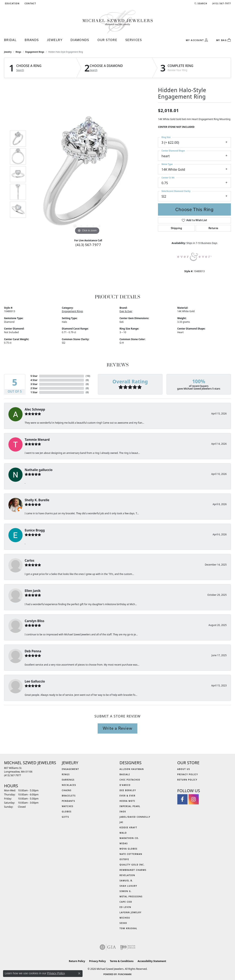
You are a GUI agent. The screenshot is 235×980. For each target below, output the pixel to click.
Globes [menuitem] (67, 812)
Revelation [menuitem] (127, 875)
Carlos (29, 560)
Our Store (107, 40)
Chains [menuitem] (67, 790)
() (88, 376)
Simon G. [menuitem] (126, 891)
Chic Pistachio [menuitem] (130, 780)
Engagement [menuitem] (70, 769)
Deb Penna (33, 651)
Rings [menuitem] (66, 774)
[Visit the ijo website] (128, 947)
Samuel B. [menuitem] (126, 881)
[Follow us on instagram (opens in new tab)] (194, 799)
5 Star (34, 376)
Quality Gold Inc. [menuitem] (132, 865)
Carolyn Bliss (34, 621)
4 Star (34, 380)
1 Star (34, 392)
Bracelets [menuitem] (69, 796)
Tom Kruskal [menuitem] (129, 928)
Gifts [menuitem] (65, 817)
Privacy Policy (188, 774)
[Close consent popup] (79, 973)
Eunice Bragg (35, 530)
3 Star (34, 384)
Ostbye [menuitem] (124, 859)
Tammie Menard (37, 440)
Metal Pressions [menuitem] (131, 896)
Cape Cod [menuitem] (126, 902)
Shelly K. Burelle (37, 500)
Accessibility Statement (152, 961)
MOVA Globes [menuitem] (129, 849)
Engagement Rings (35, 52)
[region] (87, 174)
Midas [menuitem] (124, 843)
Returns (213, 228)
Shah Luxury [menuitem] (129, 886)
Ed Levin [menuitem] (125, 907)
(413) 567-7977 (88, 245)
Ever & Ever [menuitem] (128, 796)
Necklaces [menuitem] (69, 785)
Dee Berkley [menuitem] (128, 790)
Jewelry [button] (55, 40)
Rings (18, 52)
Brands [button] (32, 40)
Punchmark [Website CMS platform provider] (125, 974)
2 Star (34, 388)
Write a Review (117, 728)
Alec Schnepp (35, 409)
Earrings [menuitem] (68, 780)
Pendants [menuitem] (68, 801)
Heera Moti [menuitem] (127, 801)
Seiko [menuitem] (123, 923)
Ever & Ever (126, 311)
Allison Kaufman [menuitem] (132, 769)
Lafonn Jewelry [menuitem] (131, 912)
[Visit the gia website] (108, 947)
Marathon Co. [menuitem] (129, 838)
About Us (184, 769)
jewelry (8, 52)
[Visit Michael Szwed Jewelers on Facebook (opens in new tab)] (182, 799)
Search (20, 70)
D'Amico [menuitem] (125, 785)
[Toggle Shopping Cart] (224, 40)
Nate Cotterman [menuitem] (131, 854)
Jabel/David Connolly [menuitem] (135, 817)
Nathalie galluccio (39, 470)
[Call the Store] (13, 775)
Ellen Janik (33, 591)
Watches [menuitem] (68, 806)
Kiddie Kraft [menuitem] (129, 827)
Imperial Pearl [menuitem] (130, 806)
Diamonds (80, 40)
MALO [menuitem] (123, 833)
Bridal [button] (10, 40)
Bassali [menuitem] (125, 774)
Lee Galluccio (35, 681)
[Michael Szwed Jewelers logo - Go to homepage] (118, 22)
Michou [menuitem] (125, 918)
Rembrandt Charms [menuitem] (133, 870)
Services (134, 40)
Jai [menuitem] (121, 822)
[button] (12, 3)
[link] (30, 3)
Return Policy (187, 780)
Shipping (176, 228)
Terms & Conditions (122, 961)
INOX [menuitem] (123, 812)
